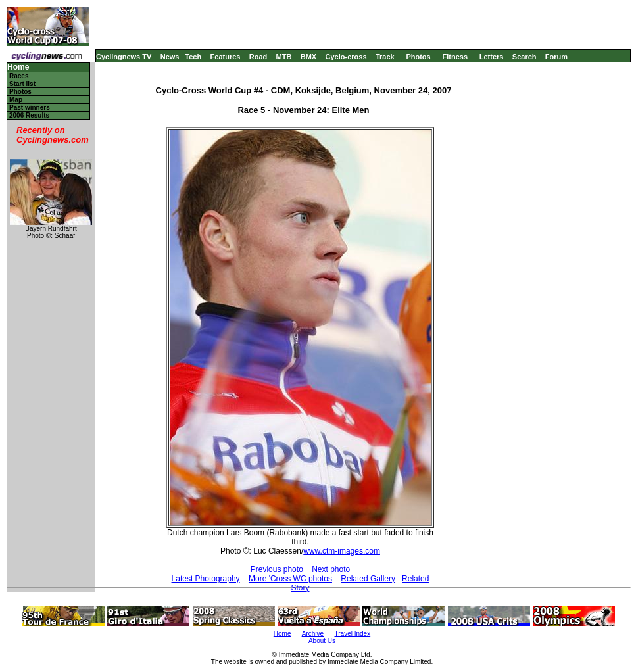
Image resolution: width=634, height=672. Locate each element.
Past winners (30, 108)
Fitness (455, 57)
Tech (193, 57)
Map (16, 100)
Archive (313, 634)
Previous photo (277, 569)
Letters (492, 57)
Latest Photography (206, 579)
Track (385, 57)
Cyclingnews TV (124, 57)
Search (524, 57)
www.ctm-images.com (342, 551)
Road (258, 57)
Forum (556, 57)
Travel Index (353, 634)
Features (226, 57)
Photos (418, 57)
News (170, 57)
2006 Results (29, 115)
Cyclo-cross (346, 57)
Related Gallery (368, 579)
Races (19, 76)
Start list (22, 84)
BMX (308, 57)
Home (18, 67)
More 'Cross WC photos (290, 579)
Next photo (331, 569)
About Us (322, 641)
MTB (284, 57)
